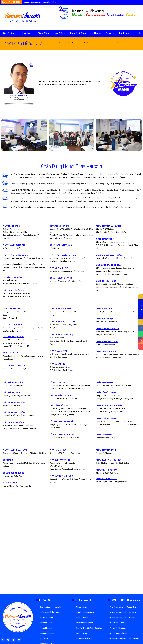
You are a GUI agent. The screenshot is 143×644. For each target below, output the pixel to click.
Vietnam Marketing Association (124, 607)
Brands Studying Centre (85, 612)
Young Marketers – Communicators (126, 638)
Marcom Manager (47, 633)
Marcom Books (82, 618)
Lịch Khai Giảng (50, 2)
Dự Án (109, 33)
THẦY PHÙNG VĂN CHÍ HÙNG (16, 366)
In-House (96, 33)
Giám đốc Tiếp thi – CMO (50, 612)
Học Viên (59, 33)
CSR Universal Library (120, 633)
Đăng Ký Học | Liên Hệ (33, 2)
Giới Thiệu (8, 33)
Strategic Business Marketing (51, 607)
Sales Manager (46, 628)
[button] (4, 135)
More (122, 33)
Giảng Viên (43, 33)
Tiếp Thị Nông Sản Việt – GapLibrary (90, 628)
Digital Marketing (47, 618)
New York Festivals (119, 628)
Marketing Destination (85, 638)
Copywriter (45, 638)
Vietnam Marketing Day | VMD (123, 618)
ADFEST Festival (118, 623)
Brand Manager (46, 623)
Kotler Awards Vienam (85, 623)
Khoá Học (26, 33)
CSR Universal (82, 633)
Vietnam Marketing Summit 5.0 (124, 612)
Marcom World (82, 607)
